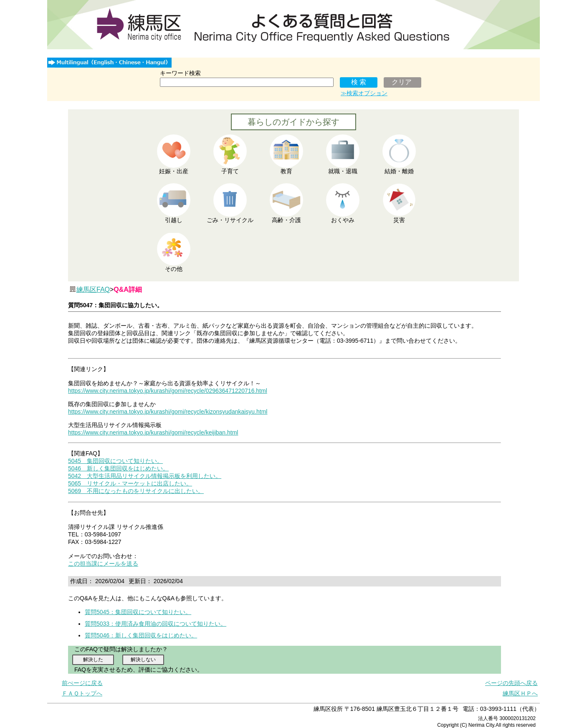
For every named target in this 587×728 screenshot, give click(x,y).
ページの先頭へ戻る (511, 683)
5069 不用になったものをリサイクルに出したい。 (136, 491)
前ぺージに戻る (82, 683)
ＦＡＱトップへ (82, 693)
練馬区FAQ (93, 289)
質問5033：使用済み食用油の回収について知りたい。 (156, 624)
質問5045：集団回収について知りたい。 (138, 612)
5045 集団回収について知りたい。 (115, 461)
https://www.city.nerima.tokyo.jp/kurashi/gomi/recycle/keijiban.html (153, 432)
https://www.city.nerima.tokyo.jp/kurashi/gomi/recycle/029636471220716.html (168, 391)
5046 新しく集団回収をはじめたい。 (118, 468)
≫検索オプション (364, 93)
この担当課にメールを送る (103, 564)
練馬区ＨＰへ (520, 693)
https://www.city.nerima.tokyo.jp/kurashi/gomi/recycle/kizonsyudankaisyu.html (168, 412)
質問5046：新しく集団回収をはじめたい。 (141, 635)
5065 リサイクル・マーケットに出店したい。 (130, 483)
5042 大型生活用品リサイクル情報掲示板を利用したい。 (145, 476)
